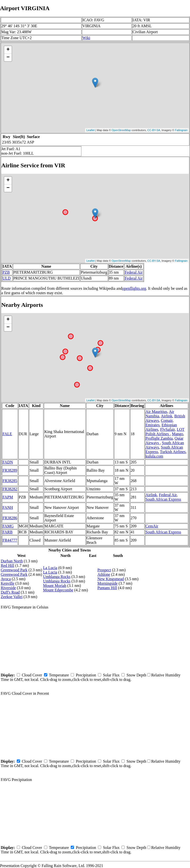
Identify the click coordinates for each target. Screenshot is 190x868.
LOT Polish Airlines (165, 432)
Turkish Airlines (173, 452)
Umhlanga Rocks (57, 577)
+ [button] (8, 50)
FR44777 (10, 540)
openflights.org (134, 288)
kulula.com (154, 456)
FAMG (8, 526)
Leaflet (90, 130)
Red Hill (8, 565)
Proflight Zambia (159, 438)
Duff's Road (10, 592)
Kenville (8, 583)
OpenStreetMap (121, 130)
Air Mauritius (156, 412)
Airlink (166, 416)
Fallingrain (181, 130)
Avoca (6, 579)
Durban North (12, 561)
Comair (167, 420)
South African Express (163, 499)
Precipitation (86, 675)
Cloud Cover (32, 675)
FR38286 (10, 518)
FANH (8, 507)
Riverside (8, 588)
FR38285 (10, 481)
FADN (8, 462)
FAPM (8, 497)
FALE (7, 434)
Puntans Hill (107, 588)
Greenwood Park (14, 570)
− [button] (8, 58)
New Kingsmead (111, 579)
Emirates (153, 425)
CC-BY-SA (154, 130)
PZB (6, 272)
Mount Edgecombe (58, 590)
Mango (178, 434)
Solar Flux (111, 675)
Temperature (59, 675)
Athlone (104, 574)
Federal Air (134, 272)
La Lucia (50, 568)
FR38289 (10, 470)
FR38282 (10, 489)
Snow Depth (136, 675)
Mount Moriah (55, 586)
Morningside (108, 583)
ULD (7, 278)
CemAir (152, 526)
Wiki (86, 38)
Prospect (104, 570)
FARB (8, 532)
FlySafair (168, 429)
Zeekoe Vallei (12, 597)
